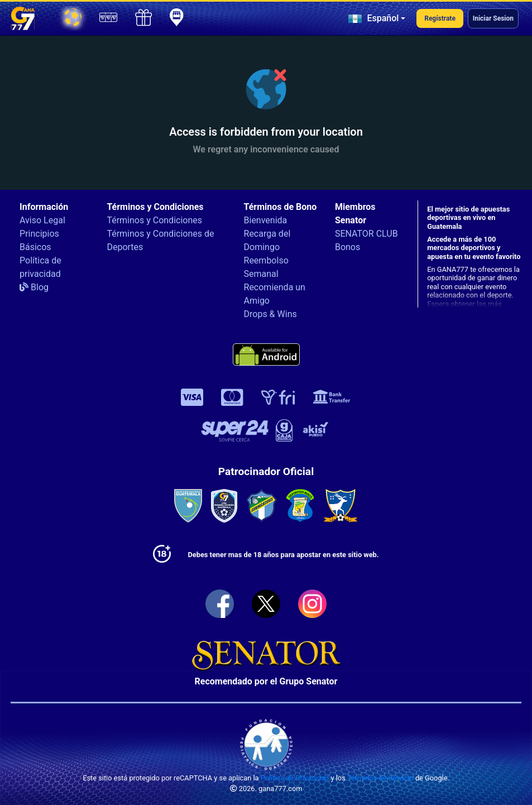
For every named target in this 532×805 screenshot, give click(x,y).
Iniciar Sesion (493, 18)
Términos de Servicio (380, 778)
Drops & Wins (270, 314)
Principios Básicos (39, 240)
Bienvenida (266, 220)
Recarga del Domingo (267, 240)
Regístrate (440, 18)
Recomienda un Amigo (275, 294)
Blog (34, 287)
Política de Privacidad (295, 778)
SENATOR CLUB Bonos (366, 240)
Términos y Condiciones (154, 220)
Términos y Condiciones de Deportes (160, 240)
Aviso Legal (42, 220)
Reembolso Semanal (266, 267)
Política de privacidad (40, 267)
